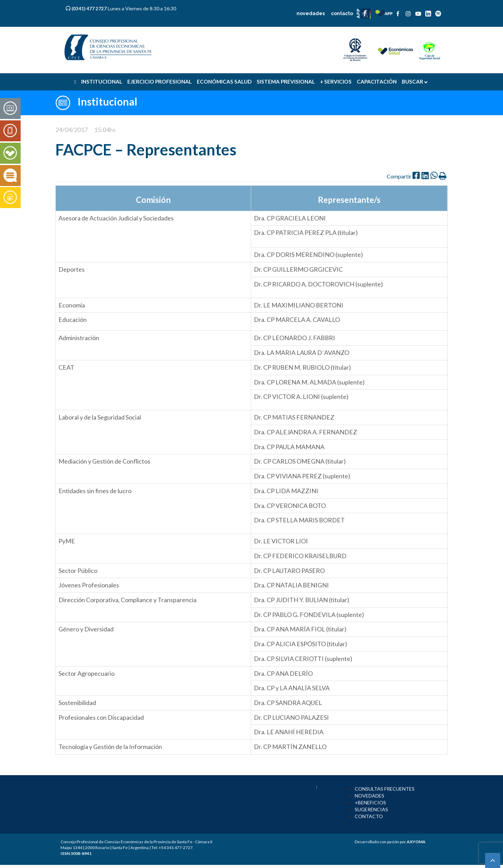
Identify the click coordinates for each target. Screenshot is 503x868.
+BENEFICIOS (370, 802)
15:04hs (105, 130)
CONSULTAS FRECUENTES (385, 789)
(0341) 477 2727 (90, 9)
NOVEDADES (370, 796)
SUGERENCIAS (371, 809)
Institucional (107, 101)
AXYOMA (416, 842)
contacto (342, 13)
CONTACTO (369, 816)
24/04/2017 (72, 130)
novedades (311, 13)
